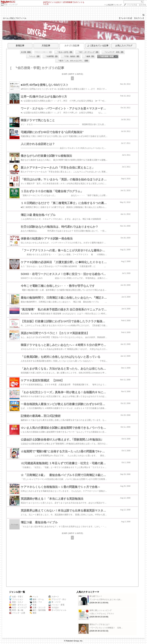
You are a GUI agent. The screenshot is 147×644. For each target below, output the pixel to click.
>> (113, 5)
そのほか (54, 607)
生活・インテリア (11, 5)
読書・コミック (38, 607)
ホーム (6, 18)
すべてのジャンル (57, 610)
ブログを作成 (132, 5)
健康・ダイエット (18, 605)
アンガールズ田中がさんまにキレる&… (106, 599)
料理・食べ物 (16, 610)
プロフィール (21, 18)
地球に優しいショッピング (101, 610)
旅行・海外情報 (38, 610)
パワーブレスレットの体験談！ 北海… (106, 628)
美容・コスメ (16, 602)
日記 (12, 18)
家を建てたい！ (96, 596)
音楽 (33, 605)
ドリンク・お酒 (17, 613)
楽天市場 (142, 5)
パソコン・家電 (56, 605)
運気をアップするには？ (100, 624)
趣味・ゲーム (37, 599)
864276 (138, 15)
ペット (34, 597)
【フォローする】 (126, 18)
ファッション (16, 599)
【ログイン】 (139, 18)
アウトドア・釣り (57, 599)
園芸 (33, 613)
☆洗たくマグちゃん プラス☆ (102, 614)
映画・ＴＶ (36, 602)
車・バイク (55, 602)
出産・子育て (16, 597)
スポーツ (54, 597)
